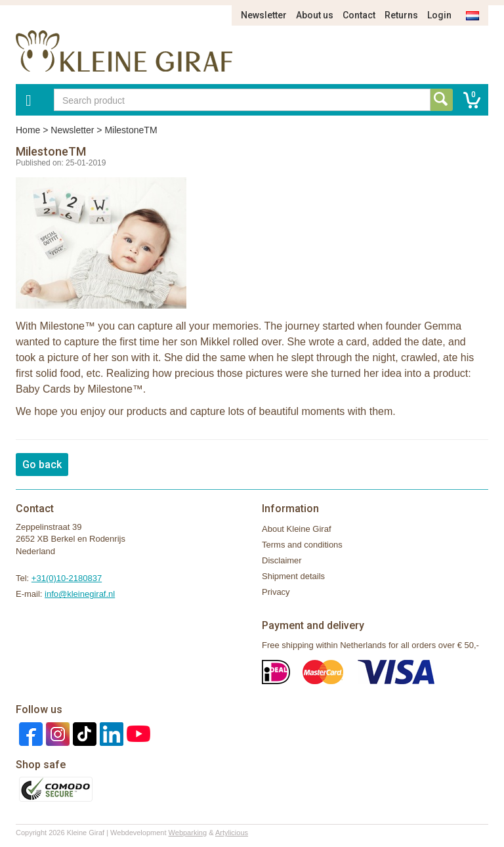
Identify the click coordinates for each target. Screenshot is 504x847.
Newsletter (264, 15)
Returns (401, 15)
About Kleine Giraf (297, 529)
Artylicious (232, 833)
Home (28, 130)
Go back (42, 465)
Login (439, 15)
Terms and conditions (302, 545)
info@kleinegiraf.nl (80, 594)
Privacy (276, 592)
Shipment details (293, 576)
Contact (359, 15)
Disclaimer (282, 560)
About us (315, 15)
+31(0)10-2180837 (67, 578)
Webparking (188, 833)
